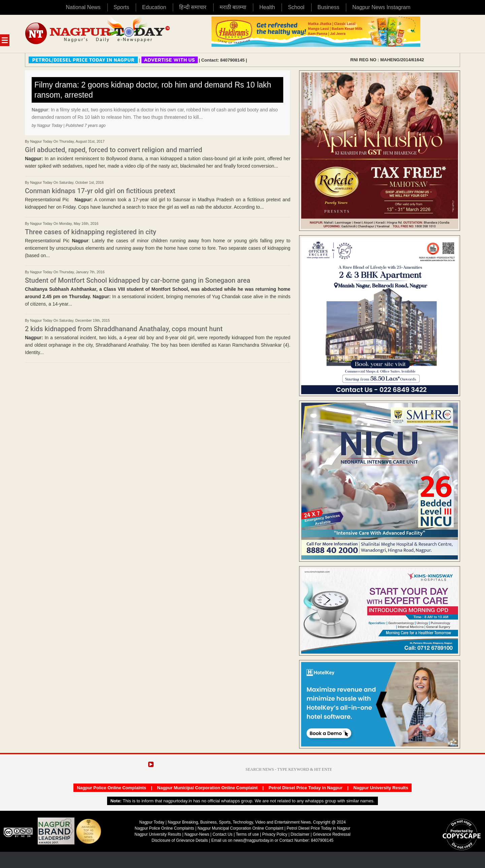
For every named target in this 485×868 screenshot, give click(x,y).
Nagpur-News (197, 834)
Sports (121, 7)
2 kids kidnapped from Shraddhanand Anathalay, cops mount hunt (124, 329)
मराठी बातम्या (233, 7)
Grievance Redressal (332, 834)
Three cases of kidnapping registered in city (91, 232)
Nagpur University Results (381, 788)
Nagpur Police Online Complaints (111, 788)
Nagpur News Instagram (381, 7)
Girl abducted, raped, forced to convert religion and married (114, 150)
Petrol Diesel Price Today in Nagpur (305, 788)
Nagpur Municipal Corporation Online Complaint (207, 788)
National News (83, 7)
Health (267, 7)
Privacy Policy (275, 834)
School (296, 7)
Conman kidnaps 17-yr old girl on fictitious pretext (100, 191)
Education (154, 7)
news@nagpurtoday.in (253, 840)
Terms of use (247, 834)
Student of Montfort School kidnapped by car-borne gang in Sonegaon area (138, 280)
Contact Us (222, 834)
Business (328, 7)
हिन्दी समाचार (193, 7)
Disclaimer (301, 834)
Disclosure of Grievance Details (180, 840)
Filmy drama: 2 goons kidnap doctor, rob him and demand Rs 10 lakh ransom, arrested (153, 90)
